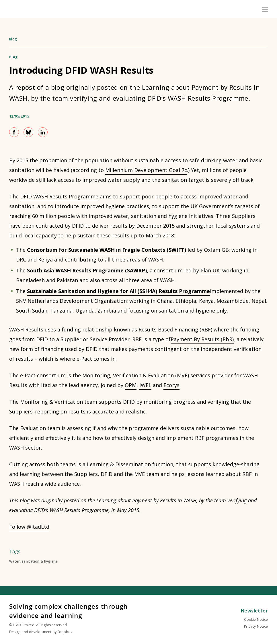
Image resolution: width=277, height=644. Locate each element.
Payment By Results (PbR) (202, 339)
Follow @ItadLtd (29, 527)
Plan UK (210, 270)
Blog (13, 39)
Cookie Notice (256, 619)
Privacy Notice (256, 626)
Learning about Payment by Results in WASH (146, 500)
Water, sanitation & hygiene (34, 561)
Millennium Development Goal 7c (146, 170)
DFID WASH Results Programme (59, 196)
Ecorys (171, 385)
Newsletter (254, 611)
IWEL (145, 385)
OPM (131, 385)
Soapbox (65, 632)
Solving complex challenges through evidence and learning (68, 611)
